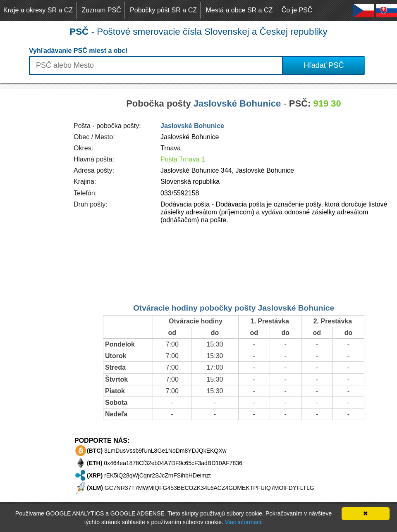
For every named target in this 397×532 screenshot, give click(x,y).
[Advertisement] (33, 213)
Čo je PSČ (297, 10)
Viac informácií (244, 522)
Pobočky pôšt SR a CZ (163, 10)
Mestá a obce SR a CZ (239, 10)
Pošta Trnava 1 (183, 159)
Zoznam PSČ (102, 10)
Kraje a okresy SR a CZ (38, 10)
